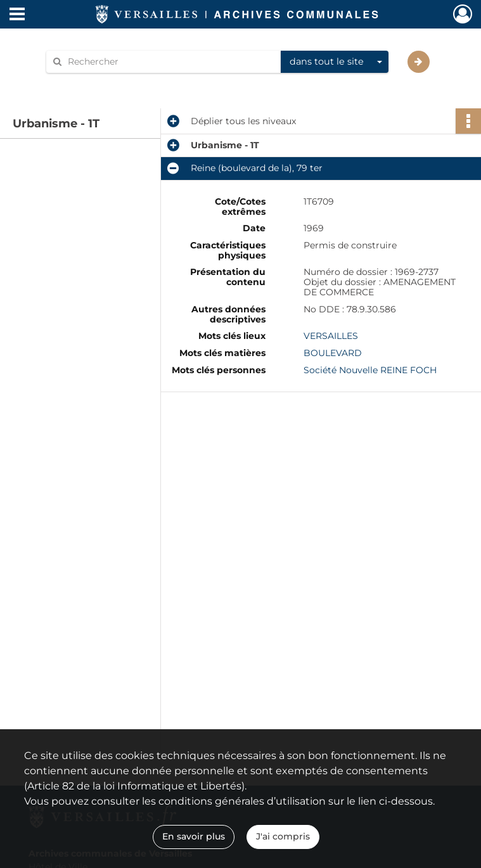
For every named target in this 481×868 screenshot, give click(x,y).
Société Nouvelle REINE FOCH (370, 370)
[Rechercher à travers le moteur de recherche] (170, 62)
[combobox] (335, 62)
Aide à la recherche (96, 83)
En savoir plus (194, 836)
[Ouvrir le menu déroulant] (17, 15)
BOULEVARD (333, 353)
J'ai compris (283, 836)
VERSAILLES (331, 336)
